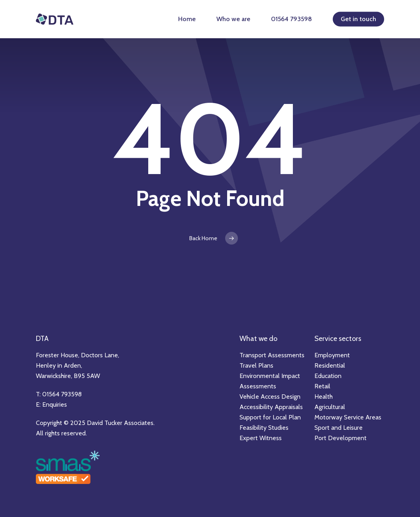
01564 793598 (291, 19)
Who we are (233, 19)
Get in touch (358, 19)
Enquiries (55, 404)
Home (187, 19)
